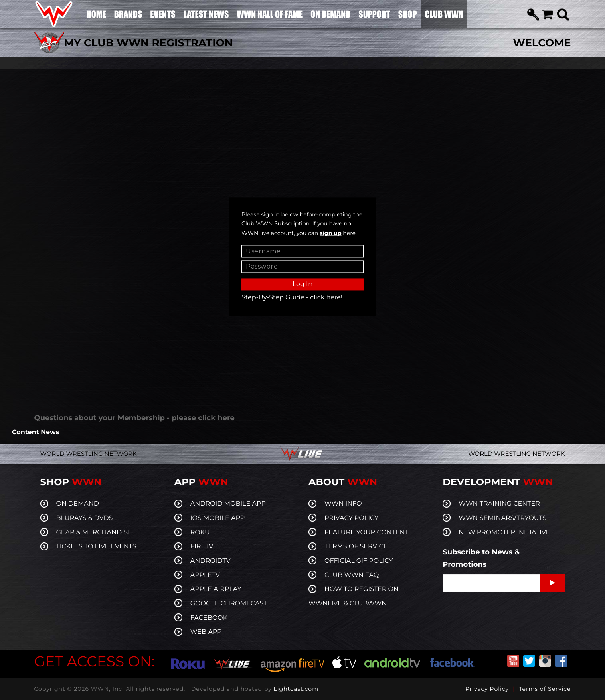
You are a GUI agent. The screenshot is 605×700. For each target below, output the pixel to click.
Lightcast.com (296, 689)
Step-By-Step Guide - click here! (292, 298)
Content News (36, 432)
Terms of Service (545, 689)
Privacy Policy (487, 689)
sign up (330, 233)
